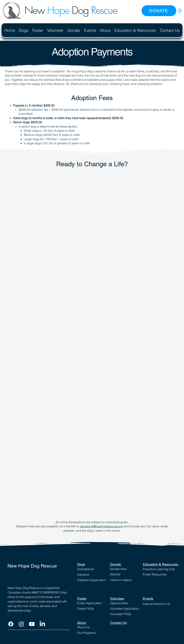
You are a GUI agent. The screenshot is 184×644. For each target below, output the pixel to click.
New (36, 10)
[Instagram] (21, 624)
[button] (24, 30)
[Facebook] (11, 624)
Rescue (104, 10)
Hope (58, 10)
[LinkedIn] (42, 624)
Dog (80, 10)
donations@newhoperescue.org (101, 526)
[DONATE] (159, 11)
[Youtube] (32, 624)
